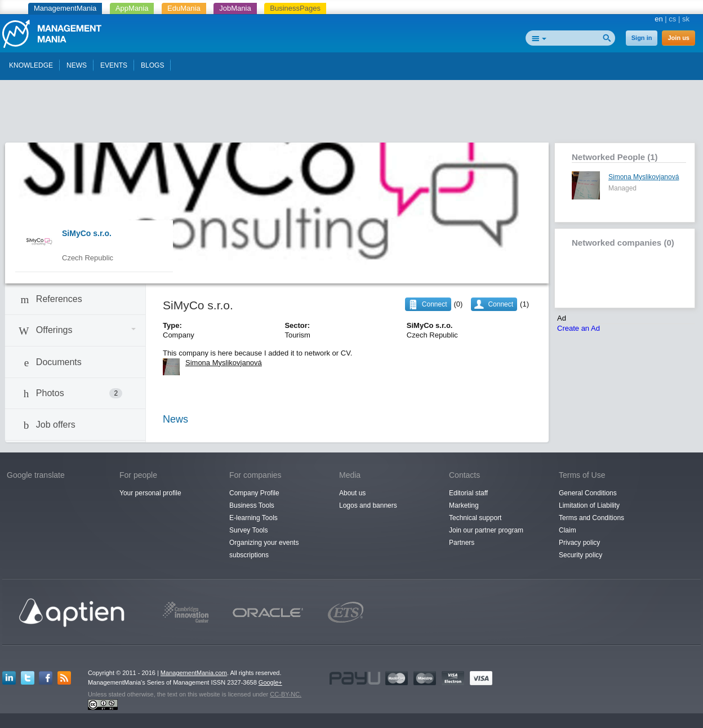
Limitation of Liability (589, 505)
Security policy (580, 555)
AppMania (132, 8)
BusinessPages (295, 8)
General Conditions (588, 493)
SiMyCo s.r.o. (87, 233)
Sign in (642, 38)
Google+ (270, 682)
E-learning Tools (253, 518)
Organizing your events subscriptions (264, 549)
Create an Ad (579, 328)
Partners (462, 543)
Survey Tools (248, 530)
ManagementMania (65, 8)
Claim (568, 530)
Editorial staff (468, 493)
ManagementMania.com (194, 673)
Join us (678, 38)
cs (672, 19)
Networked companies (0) (623, 243)
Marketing (464, 505)
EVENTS (114, 65)
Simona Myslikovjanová (644, 177)
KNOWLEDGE (31, 65)
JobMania (235, 8)
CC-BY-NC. (286, 694)
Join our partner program (486, 530)
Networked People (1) (615, 157)
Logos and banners (368, 505)
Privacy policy (579, 543)
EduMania (184, 8)
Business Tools (252, 505)
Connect (500, 304)
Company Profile (254, 493)
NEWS (77, 65)
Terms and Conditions (591, 518)
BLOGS (152, 65)
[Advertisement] (351, 114)
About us (352, 493)
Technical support (475, 518)
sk (686, 19)
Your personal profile (150, 493)
